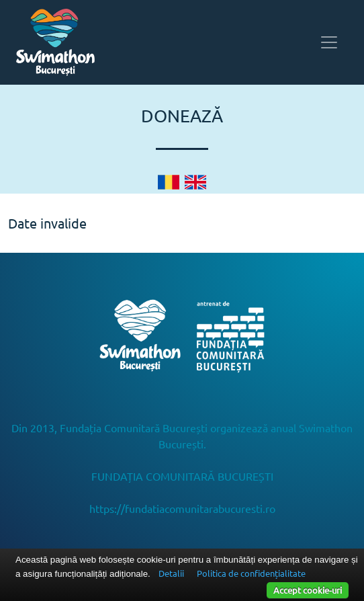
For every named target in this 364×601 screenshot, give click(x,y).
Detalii (171, 573)
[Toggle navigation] (329, 42)
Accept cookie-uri (308, 590)
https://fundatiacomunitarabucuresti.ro (182, 508)
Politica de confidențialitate (251, 573)
